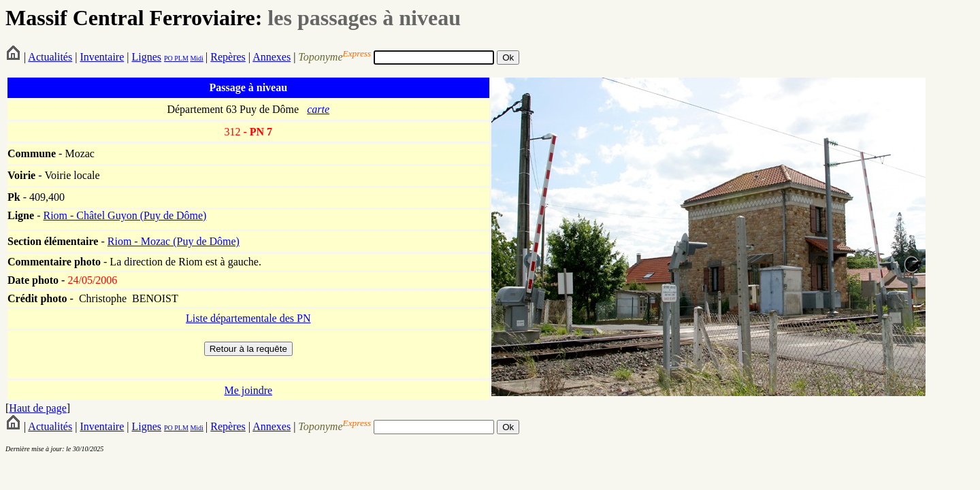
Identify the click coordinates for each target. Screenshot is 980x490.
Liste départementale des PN (248, 318)
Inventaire (102, 57)
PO (168, 58)
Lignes (146, 57)
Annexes (272, 57)
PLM (181, 58)
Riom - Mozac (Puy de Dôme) (174, 241)
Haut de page (37, 408)
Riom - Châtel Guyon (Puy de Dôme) (125, 215)
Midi (196, 58)
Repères (228, 57)
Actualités (50, 57)
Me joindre (248, 390)
